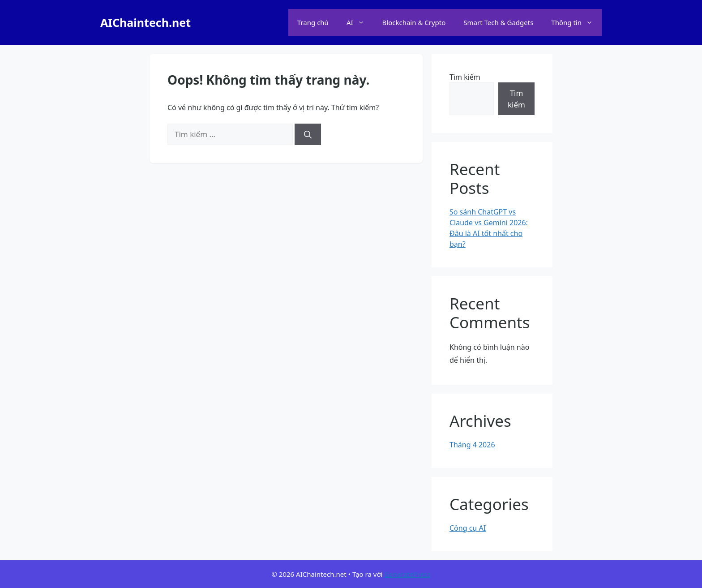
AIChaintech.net (146, 22)
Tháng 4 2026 (472, 445)
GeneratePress (407, 574)
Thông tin (576, 22)
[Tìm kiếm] (308, 134)
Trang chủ (313, 22)
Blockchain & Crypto (414, 22)
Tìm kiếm (465, 77)
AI (360, 22)
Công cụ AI (468, 528)
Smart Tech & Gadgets (498, 22)
